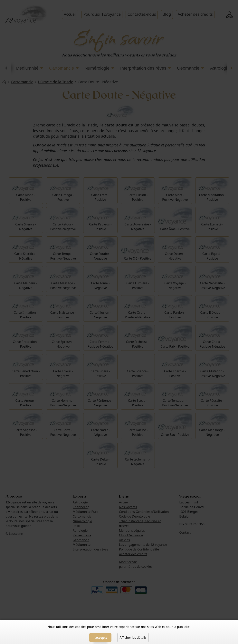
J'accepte (100, 638)
